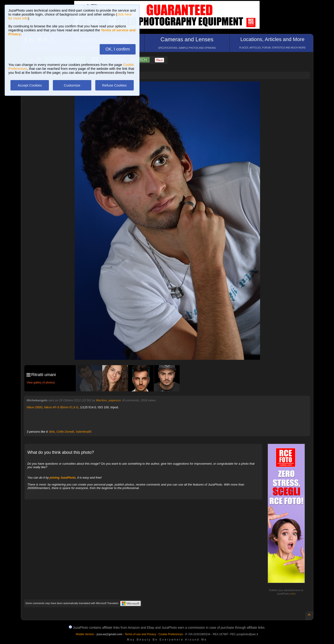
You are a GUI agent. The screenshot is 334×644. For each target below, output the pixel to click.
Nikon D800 (35, 407)
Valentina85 (83, 432)
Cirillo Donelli (65, 432)
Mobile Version (85, 634)
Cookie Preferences (171, 634)
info (293, 594)
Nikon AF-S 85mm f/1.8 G (61, 407)
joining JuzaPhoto (63, 478)
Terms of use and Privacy (140, 634)
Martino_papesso (108, 400)
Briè (52, 432)
